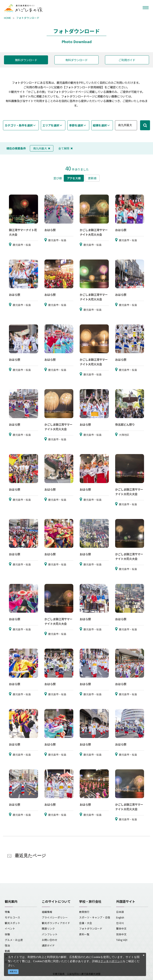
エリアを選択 (51, 125)
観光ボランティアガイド (56, 923)
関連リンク (48, 928)
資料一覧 (84, 934)
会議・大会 (86, 923)
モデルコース (12, 917)
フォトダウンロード (28, 18)
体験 (7, 934)
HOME (7, 18)
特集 (7, 912)
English (120, 917)
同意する (13, 972)
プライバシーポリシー (55, 917)
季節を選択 (76, 125)
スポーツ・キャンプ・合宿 (95, 917)
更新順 (92, 178)
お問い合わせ (50, 940)
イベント (10, 928)
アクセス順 (74, 178)
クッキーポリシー (112, 961)
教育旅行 (84, 912)
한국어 (120, 923)
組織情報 (47, 912)
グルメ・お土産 (14, 940)
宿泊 (7, 945)
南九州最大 (42, 148)
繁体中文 (121, 928)
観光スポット (13, 923)
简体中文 (121, 934)
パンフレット (50, 934)
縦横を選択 (100, 125)
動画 (7, 951)
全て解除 (66, 148)
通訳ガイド (48, 945)
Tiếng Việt (122, 940)
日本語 (120, 912)
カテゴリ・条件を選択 (19, 125)
